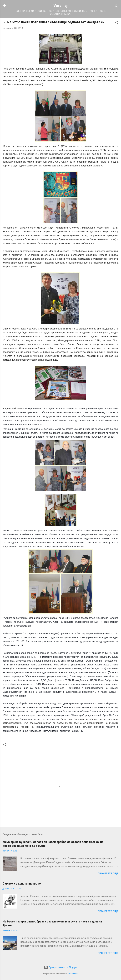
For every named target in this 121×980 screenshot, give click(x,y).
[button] (116, 23)
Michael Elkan (73, 974)
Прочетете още (108, 874)
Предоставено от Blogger (60, 967)
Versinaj (60, 6)
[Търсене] (116, 7)
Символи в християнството (22, 883)
